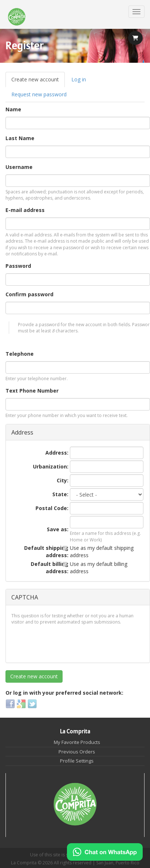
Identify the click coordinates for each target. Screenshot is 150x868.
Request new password (39, 94)
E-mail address (25, 210)
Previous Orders (77, 752)
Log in (79, 79)
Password (18, 266)
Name (13, 109)
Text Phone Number (32, 391)
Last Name (20, 138)
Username (19, 167)
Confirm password (29, 294)
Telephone (20, 354)
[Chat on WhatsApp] (105, 852)
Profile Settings (77, 761)
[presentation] (67, 643)
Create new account (38, 82)
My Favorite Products (77, 742)
